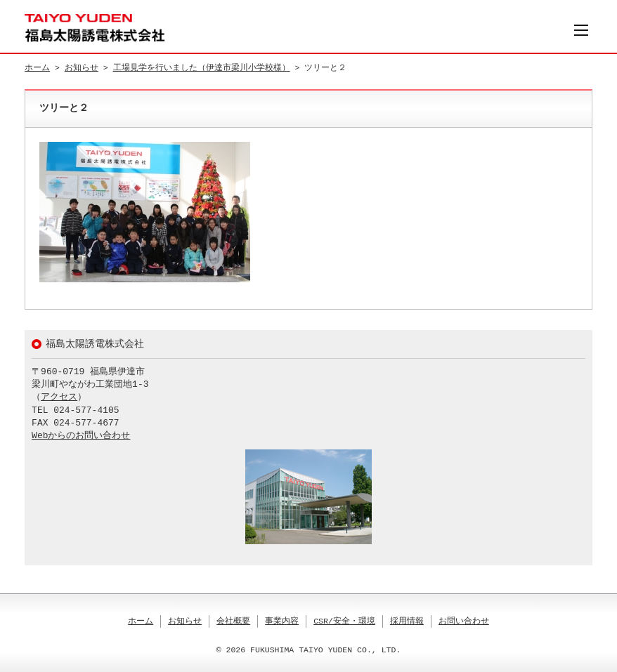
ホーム (37, 68)
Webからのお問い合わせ (81, 436)
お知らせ (82, 68)
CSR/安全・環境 (344, 621)
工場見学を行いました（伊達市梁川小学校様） (202, 68)
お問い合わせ (464, 621)
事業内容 (282, 621)
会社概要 (233, 621)
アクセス (59, 397)
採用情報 (407, 621)
